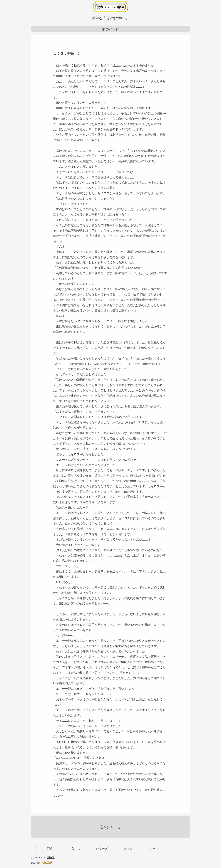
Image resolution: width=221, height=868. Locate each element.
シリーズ (102, 848)
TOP (50, 848)
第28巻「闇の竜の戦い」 (111, 18)
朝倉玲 (51, 857)
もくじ (76, 848)
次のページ (111, 827)
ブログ (128, 848)
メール (154, 848)
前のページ (110, 29)
